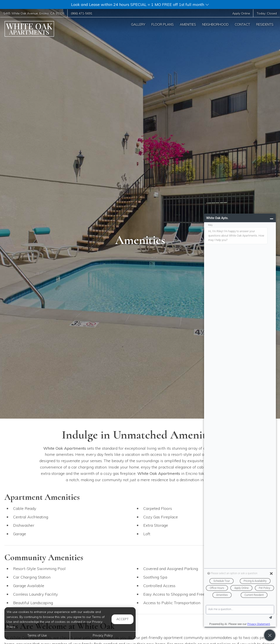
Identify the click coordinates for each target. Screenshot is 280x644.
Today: (267, 13)
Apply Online (241, 13)
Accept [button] (122, 619)
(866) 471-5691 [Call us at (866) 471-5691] (82, 13)
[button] (140, 4)
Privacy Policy (103, 635)
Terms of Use (37, 635)
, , (34, 13)
